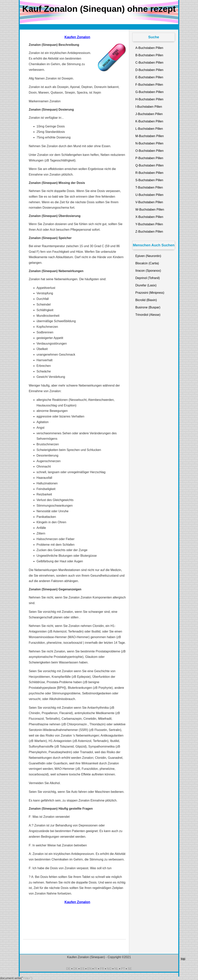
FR (102, 969)
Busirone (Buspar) (148, 307)
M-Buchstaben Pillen (150, 136)
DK (75, 969)
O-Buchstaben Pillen (149, 151)
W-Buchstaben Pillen (150, 210)
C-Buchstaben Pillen (149, 63)
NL (116, 969)
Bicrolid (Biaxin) (146, 300)
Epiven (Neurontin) (148, 256)
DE (68, 969)
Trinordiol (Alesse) (148, 315)
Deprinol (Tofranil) (148, 278)
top (183, 959)
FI (96, 969)
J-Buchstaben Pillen (149, 114)
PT (123, 969)
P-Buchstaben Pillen (149, 158)
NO (109, 969)
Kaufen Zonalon (77, 37)
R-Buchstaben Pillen (149, 173)
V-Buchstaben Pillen (149, 202)
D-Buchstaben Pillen (149, 70)
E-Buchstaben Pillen (149, 77)
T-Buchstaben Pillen (149, 187)
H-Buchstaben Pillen (149, 99)
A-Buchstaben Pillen (149, 48)
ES (82, 969)
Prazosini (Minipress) (150, 293)
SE (130, 969)
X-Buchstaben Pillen (149, 217)
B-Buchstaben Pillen (149, 55)
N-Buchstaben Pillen (149, 143)
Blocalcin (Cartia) (147, 263)
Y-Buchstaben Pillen (149, 224)
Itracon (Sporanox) (148, 271)
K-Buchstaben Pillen (149, 121)
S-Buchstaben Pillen (149, 180)
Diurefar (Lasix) (146, 285)
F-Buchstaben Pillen (149, 85)
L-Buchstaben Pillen (149, 129)
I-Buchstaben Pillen (149, 107)
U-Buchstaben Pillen (149, 195)
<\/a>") (28, 978)
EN (90, 969)
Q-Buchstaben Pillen (149, 165)
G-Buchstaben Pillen (149, 92)
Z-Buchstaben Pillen (149, 232)
